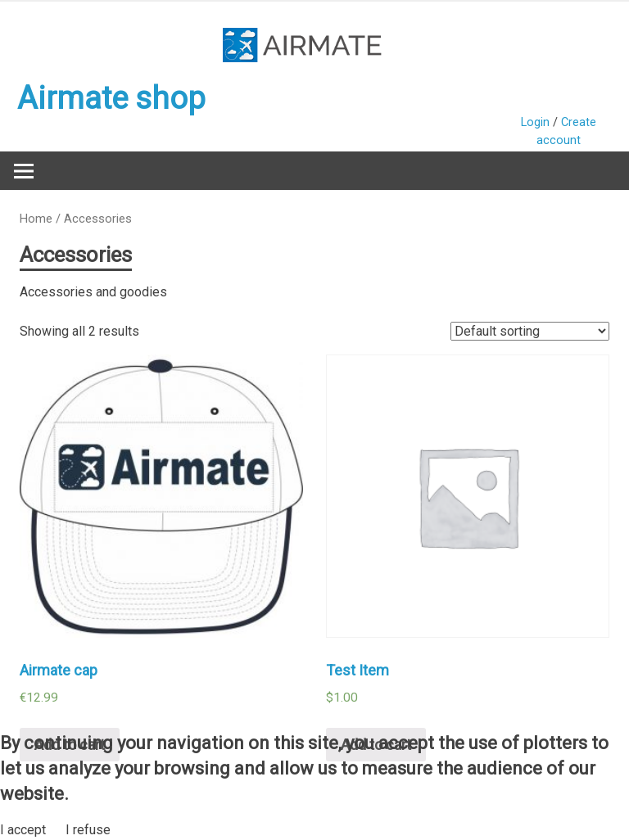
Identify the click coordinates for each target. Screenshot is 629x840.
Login (535, 122)
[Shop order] (530, 331)
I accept (23, 830)
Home (36, 219)
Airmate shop (111, 98)
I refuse (88, 830)
